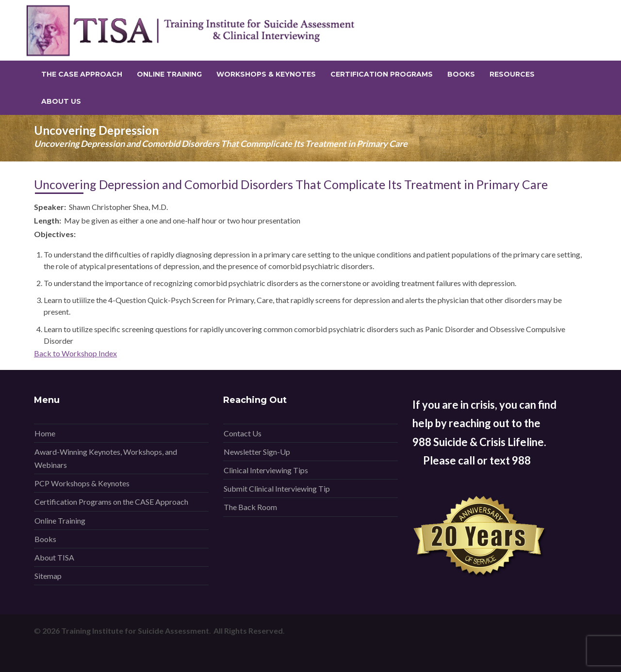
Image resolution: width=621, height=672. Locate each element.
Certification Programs (382, 74)
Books (461, 74)
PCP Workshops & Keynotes (82, 483)
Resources (512, 74)
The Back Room (250, 507)
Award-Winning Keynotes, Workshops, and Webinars (106, 458)
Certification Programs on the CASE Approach (111, 502)
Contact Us (243, 433)
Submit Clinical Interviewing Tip (277, 488)
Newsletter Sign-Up (257, 452)
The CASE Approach (82, 74)
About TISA (54, 557)
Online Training (169, 74)
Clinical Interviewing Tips (266, 470)
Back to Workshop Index (75, 353)
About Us (61, 101)
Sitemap (48, 576)
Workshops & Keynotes (266, 74)
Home (45, 433)
